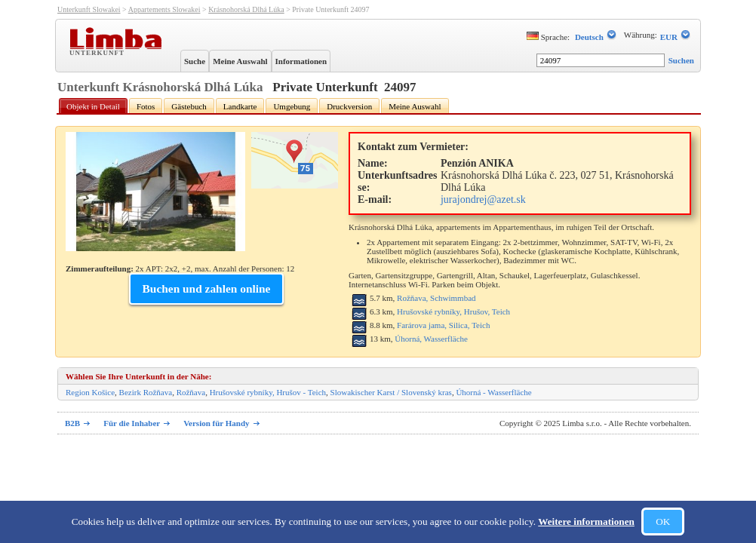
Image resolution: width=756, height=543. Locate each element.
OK (663, 522)
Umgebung (292, 106)
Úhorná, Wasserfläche (431, 339)
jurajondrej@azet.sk (483, 199)
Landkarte (240, 106)
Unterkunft (98, 52)
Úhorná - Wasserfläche (493, 392)
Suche (195, 61)
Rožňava (191, 392)
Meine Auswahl (240, 61)
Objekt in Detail (93, 106)
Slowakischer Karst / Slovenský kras (391, 392)
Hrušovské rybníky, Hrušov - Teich (268, 392)
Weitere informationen (586, 522)
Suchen (681, 60)
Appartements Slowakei (164, 9)
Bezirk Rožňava (146, 392)
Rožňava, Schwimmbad (436, 298)
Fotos (146, 106)
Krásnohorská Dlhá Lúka (246, 9)
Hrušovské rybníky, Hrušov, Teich (453, 311)
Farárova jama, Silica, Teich (443, 325)
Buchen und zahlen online (207, 288)
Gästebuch (189, 106)
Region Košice (90, 392)
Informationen (301, 61)
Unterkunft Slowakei (89, 9)
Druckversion (349, 106)
